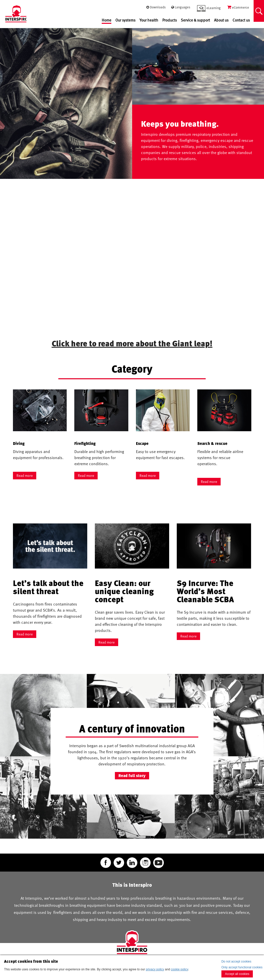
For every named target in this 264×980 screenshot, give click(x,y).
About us (221, 20)
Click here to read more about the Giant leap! (132, 343)
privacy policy (155, 969)
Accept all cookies (237, 974)
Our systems (125, 20)
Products (170, 20)
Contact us (241, 20)
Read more (25, 475)
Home (107, 20)
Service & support (195, 20)
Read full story (132, 776)
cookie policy (180, 969)
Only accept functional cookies (242, 967)
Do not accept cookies (236, 962)
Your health (149, 20)
